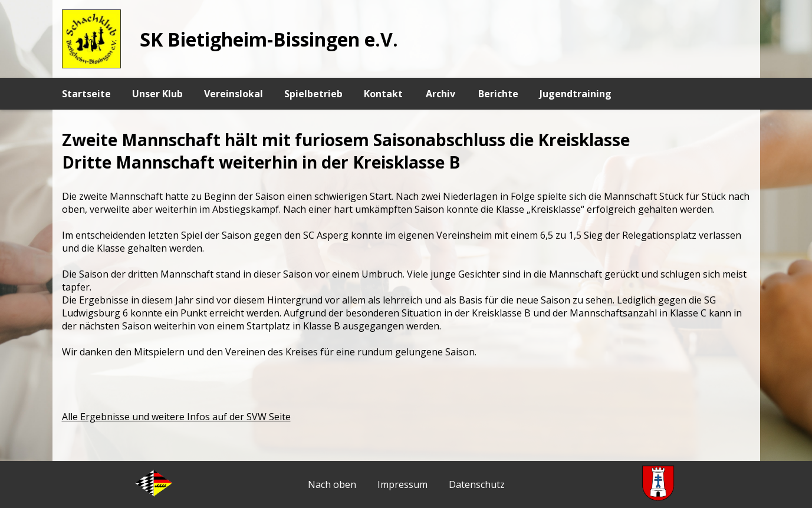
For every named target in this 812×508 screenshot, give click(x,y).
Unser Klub (157, 94)
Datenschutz (477, 484)
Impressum (402, 484)
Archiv (440, 94)
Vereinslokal (234, 94)
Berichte (498, 94)
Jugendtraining (576, 94)
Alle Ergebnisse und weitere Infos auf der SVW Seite (176, 417)
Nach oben (332, 484)
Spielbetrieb (313, 94)
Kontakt (383, 94)
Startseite (86, 94)
